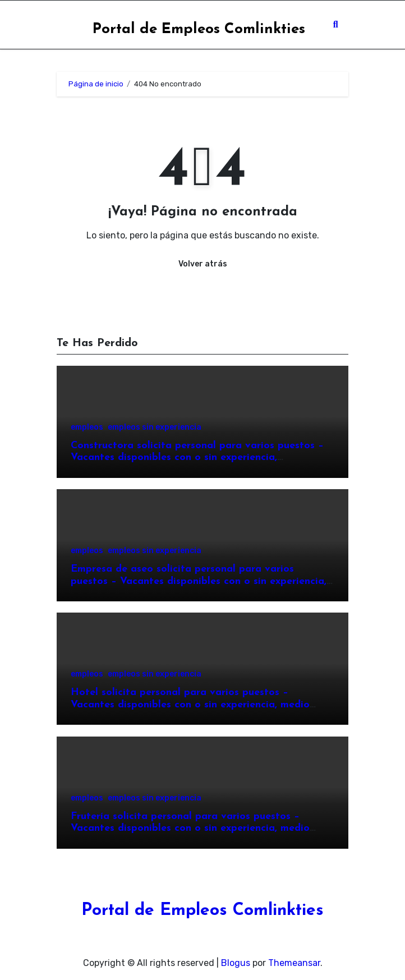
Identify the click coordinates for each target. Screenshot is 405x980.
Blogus (236, 963)
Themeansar (294, 963)
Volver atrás (203, 264)
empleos (87, 427)
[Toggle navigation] (66, 25)
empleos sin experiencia (155, 427)
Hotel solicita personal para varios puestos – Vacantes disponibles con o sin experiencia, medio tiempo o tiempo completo (190, 705)
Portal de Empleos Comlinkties (199, 29)
